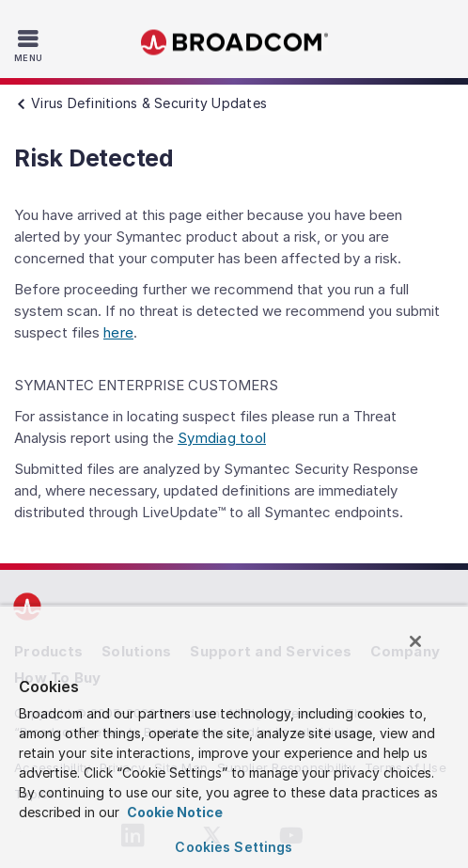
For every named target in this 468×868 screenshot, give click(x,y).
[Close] (415, 641)
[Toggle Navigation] (31, 45)
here (118, 332)
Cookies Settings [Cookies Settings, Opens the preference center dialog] (234, 847)
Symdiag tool (222, 438)
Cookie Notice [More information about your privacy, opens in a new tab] (173, 812)
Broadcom (234, 43)
